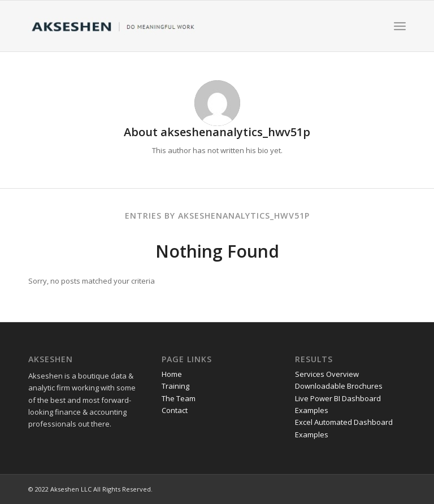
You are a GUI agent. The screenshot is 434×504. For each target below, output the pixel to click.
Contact (175, 410)
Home (172, 374)
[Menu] (400, 26)
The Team (179, 398)
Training (175, 386)
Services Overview (327, 374)
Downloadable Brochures (339, 386)
